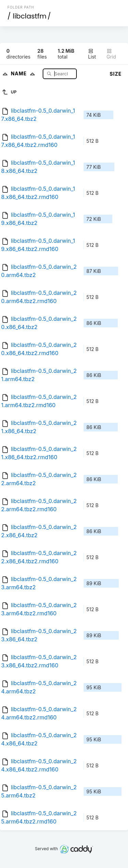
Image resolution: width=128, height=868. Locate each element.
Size (116, 74)
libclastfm (30, 16)
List (92, 54)
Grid (111, 54)
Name (24, 73)
